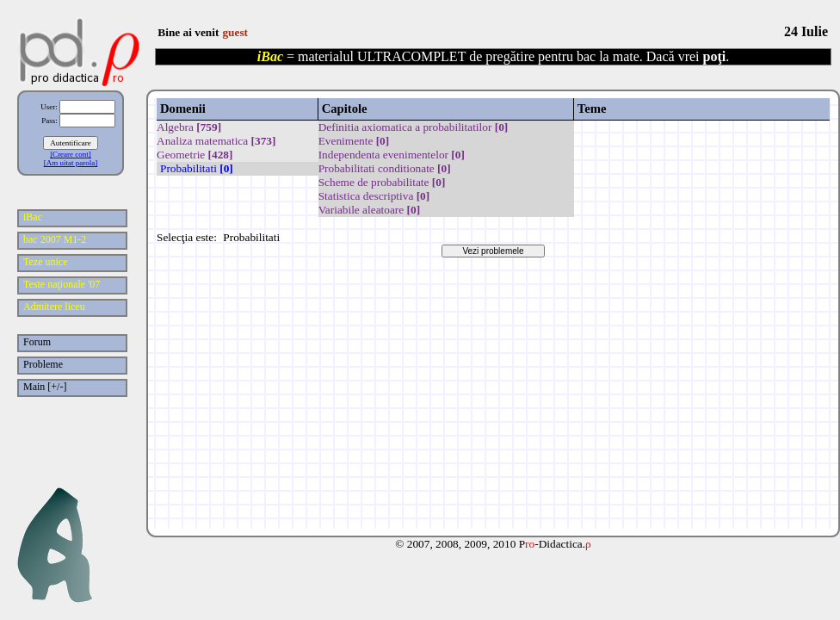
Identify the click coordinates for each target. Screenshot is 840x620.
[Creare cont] (71, 154)
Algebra (189, 127)
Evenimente (354, 141)
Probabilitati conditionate (385, 168)
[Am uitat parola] (71, 163)
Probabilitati (197, 168)
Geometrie (195, 155)
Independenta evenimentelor (392, 155)
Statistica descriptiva (374, 196)
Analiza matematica (216, 141)
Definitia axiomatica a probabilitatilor (414, 127)
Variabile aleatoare (369, 210)
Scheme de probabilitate (382, 182)
